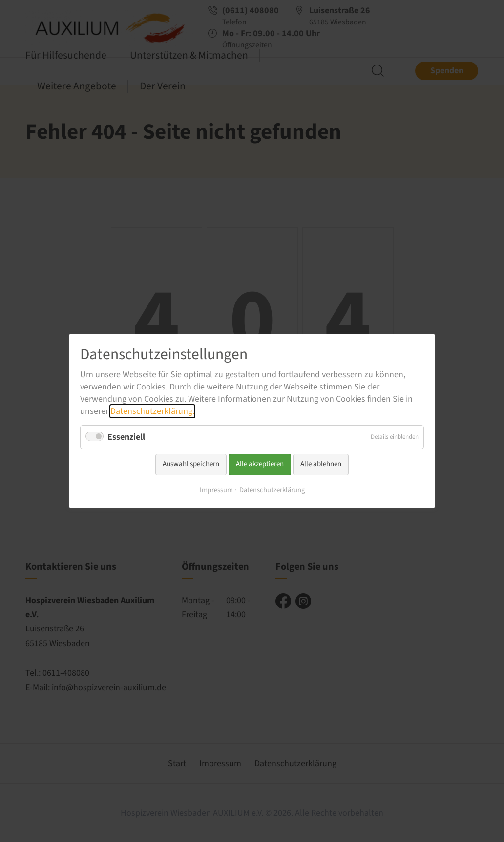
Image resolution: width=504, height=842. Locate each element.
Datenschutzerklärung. (152, 411)
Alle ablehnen (321, 464)
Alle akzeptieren (260, 464)
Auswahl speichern (191, 464)
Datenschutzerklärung (272, 490)
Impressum (216, 490)
